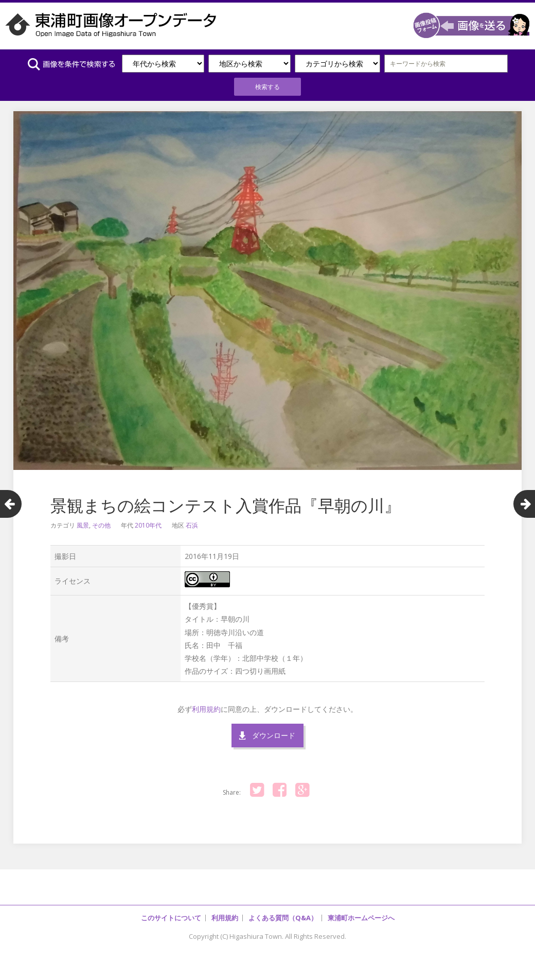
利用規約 (206, 709)
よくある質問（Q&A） (283, 918)
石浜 (192, 525)
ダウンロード (274, 735)
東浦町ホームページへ (361, 918)
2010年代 (148, 525)
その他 (101, 525)
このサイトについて (171, 918)
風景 (83, 525)
